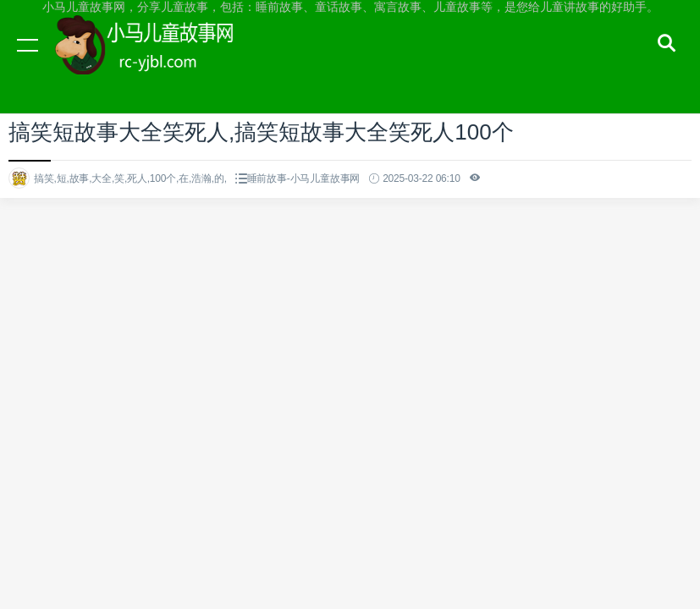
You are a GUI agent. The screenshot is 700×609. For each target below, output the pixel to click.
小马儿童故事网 (161, 61)
